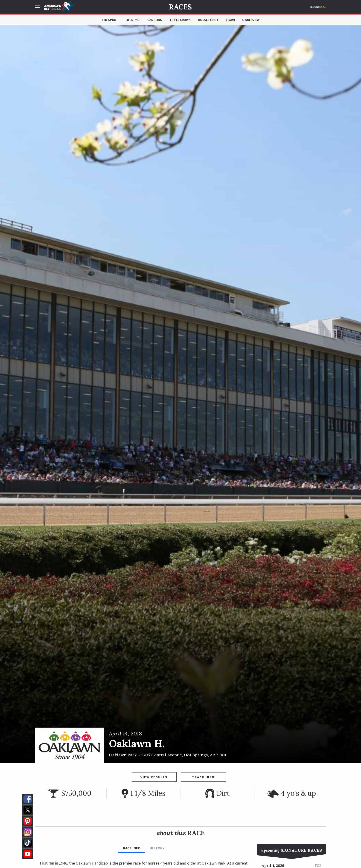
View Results (154, 777)
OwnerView (251, 20)
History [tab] (157, 848)
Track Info (203, 777)
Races (180, 7)
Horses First (208, 20)
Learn (230, 20)
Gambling (155, 20)
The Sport (110, 20)
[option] (180, 394)
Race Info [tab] (132, 848)
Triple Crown (180, 20)
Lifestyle (133, 20)
